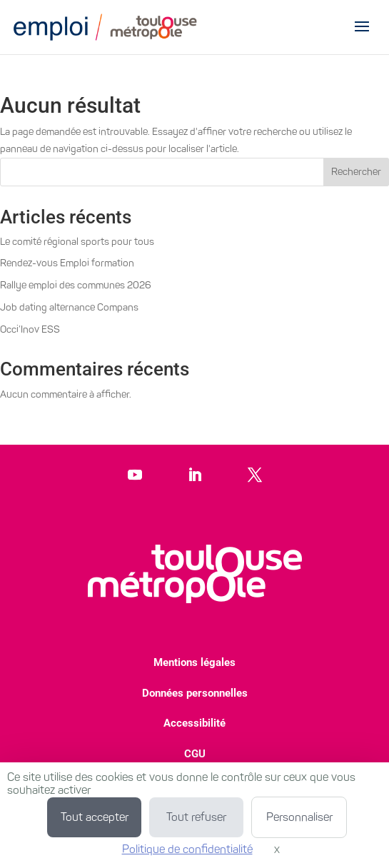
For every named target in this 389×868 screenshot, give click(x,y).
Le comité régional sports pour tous (77, 242)
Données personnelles (195, 693)
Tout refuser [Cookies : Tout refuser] (196, 817)
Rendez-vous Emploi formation (67, 263)
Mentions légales (194, 662)
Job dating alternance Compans (69, 307)
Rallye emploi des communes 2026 (76, 285)
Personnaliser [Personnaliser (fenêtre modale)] (299, 817)
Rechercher (356, 172)
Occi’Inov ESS (30, 329)
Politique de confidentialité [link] (187, 849)
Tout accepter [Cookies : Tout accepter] (95, 817)
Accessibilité (194, 723)
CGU (195, 754)
